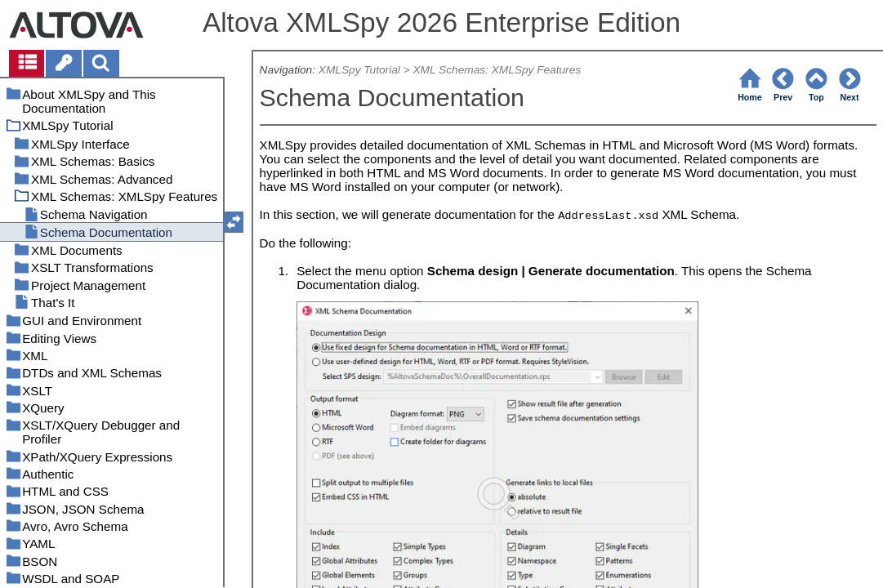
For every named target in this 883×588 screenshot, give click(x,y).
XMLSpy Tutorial (359, 70)
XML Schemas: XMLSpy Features (497, 70)
